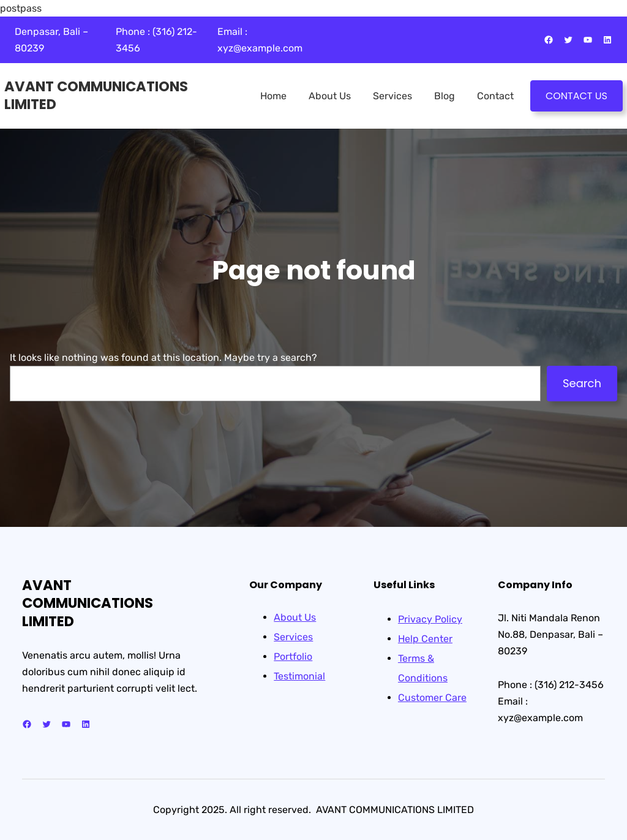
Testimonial (299, 676)
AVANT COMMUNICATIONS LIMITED (96, 95)
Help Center (425, 639)
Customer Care (432, 698)
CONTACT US (576, 96)
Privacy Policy (430, 619)
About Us (295, 617)
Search (582, 383)
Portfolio (293, 656)
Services (293, 637)
